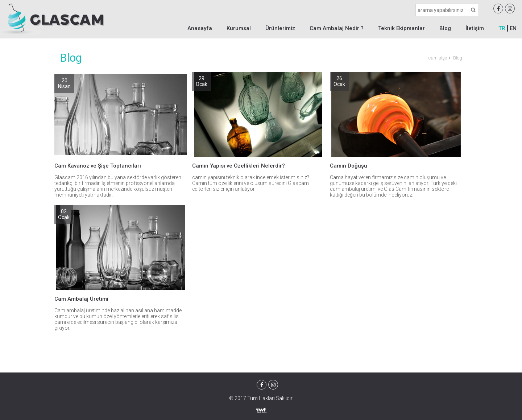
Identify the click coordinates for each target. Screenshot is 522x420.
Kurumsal (239, 28)
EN (513, 28)
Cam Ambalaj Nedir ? (337, 28)
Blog (445, 28)
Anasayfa (200, 28)
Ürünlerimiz (280, 28)
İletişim (475, 28)
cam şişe (438, 58)
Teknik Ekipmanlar (401, 28)
